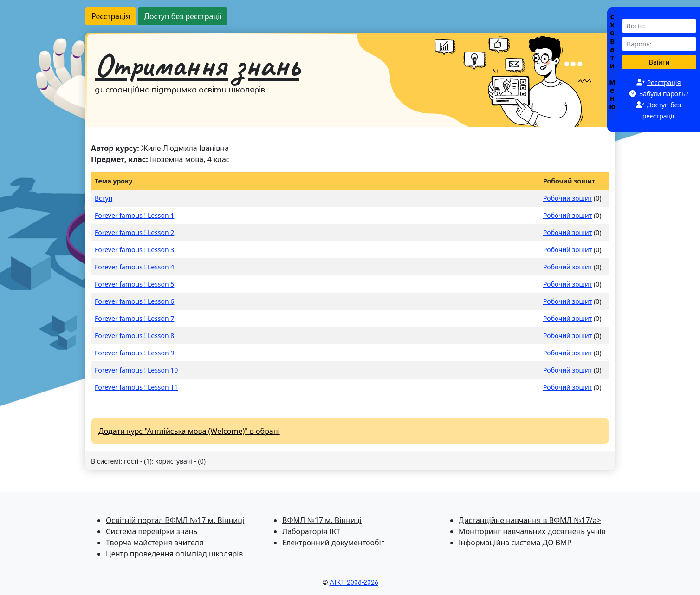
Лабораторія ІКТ (311, 531)
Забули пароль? (664, 94)
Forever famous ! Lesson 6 (134, 301)
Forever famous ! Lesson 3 (134, 250)
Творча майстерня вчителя (155, 543)
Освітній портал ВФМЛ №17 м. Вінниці (175, 520)
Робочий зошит (567, 198)
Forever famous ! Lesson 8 (134, 336)
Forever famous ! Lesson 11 (136, 387)
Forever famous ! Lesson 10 (136, 370)
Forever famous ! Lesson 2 (134, 232)
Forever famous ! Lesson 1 (134, 215)
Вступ (104, 198)
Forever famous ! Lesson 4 (134, 267)
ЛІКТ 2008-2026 (354, 583)
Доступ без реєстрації (183, 16)
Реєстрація (111, 16)
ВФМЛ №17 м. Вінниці (322, 520)
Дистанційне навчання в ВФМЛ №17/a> (530, 520)
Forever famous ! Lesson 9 (134, 353)
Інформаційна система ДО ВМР (515, 543)
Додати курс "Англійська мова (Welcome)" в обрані (189, 431)
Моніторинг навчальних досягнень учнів (532, 531)
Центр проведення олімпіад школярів (174, 554)
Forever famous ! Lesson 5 (134, 284)
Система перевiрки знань (152, 531)
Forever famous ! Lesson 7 (134, 318)
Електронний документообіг (333, 543)
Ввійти (659, 62)
